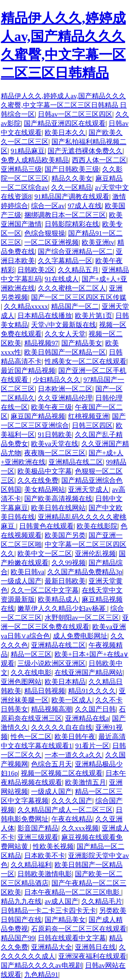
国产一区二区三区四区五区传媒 (79, 297)
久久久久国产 (72, 801)
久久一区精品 (71, 187)
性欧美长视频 (53, 846)
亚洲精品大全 (51, 947)
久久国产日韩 (95, 709)
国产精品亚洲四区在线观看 (65, 123)
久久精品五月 (78, 270)
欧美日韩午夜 (75, 737)
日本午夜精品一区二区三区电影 (73, 892)
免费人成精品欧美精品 (35, 160)
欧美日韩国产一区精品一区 (65, 352)
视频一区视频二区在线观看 (62, 773)
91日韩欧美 (55, 435)
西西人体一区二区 (99, 160)
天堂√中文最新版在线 (64, 325)
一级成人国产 (21, 581)
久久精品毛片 (102, 901)
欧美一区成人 (72, 700)
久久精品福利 (31, 865)
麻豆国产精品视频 (38, 416)
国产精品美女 (82, 343)
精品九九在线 (21, 901)
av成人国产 (61, 901)
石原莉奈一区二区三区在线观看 (79, 929)
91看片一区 (92, 746)
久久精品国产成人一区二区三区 (65, 810)
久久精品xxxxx (26, 306)
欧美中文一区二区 (45, 554)
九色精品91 (41, 975)
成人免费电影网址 (80, 636)
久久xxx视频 (80, 828)
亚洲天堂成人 (89, 489)
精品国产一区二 (75, 306)
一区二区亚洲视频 (51, 242)
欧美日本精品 (65, 682)
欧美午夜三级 (51, 407)
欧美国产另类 (65, 535)
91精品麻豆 (28, 151)
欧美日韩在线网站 (58, 508)
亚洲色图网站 (21, 682)
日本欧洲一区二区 (65, 389)
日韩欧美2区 (36, 270)
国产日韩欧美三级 (72, 169)
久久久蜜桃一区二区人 (72, 288)
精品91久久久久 (92, 691)
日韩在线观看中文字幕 (72, 938)
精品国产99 (18, 938)
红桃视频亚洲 (89, 416)
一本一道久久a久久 (73, 755)
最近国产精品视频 (28, 371)
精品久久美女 (72, 178)
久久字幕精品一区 (65, 261)
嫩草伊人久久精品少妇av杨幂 (62, 608)
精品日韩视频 (45, 691)
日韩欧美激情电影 (45, 874)
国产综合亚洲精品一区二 (75, 252)
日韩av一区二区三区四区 (75, 114)
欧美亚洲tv (98, 242)
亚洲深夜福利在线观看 (92, 956)
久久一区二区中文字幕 (45, 590)
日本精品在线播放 (45, 316)
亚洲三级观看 (38, 837)
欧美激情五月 (86, 782)
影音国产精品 (38, 828)
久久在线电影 (31, 673)
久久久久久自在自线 (62, 727)
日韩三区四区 (92, 425)
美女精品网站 (45, 489)
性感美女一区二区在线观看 (86, 361)
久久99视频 (69, 563)
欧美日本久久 (65, 133)
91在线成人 (62, 279)
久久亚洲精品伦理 (65, 398)
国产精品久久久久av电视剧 (41, 965)
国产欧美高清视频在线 (58, 499)
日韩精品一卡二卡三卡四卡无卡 (48, 910)
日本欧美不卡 (45, 856)
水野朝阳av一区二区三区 (82, 618)
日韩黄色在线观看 (46, 526)
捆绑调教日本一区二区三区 (65, 215)
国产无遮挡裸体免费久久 (85, 151)
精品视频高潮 (51, 709)
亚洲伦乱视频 (95, 554)
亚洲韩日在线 (95, 947)
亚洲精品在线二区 (76, 462)
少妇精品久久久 (57, 380)
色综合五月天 (51, 764)
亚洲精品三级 (21, 169)
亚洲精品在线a (87, 718)
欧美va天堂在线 (55, 444)
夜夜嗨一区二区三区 (55, 453)
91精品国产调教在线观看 (72, 197)
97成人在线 (85, 206)
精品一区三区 (31, 654)
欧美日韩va (27, 572)
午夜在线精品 (72, 819)
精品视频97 (41, 343)
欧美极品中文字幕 (45, 471)
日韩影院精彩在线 (72, 224)
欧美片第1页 (94, 316)
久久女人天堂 (65, 334)
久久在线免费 (38, 480)
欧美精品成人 (58, 599)
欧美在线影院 (97, 526)
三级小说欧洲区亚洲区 (51, 663)
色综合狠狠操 (45, 233)
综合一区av (48, 206)
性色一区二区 (31, 737)
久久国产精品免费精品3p (85, 572)
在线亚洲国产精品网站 (89, 673)
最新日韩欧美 (65, 581)
